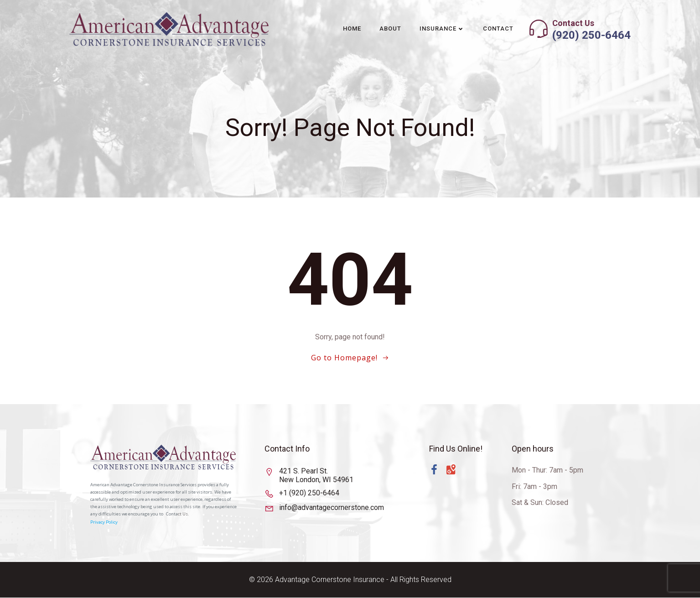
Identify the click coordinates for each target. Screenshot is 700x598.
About (390, 29)
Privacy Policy (104, 523)
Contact (498, 29)
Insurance (442, 29)
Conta (172, 515)
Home (352, 29)
